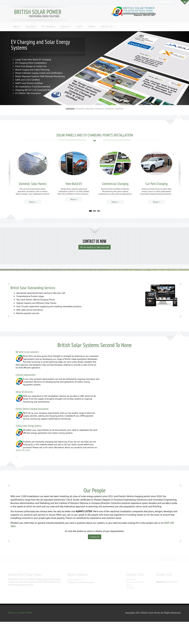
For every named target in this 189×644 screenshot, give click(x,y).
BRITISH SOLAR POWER (38, 12)
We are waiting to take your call (94, 247)
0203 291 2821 (23, 450)
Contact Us (95, 537)
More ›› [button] (33, 202)
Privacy (129, 585)
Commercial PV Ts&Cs (135, 582)
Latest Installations (75, 580)
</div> (22, 633)
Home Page (131, 580)
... (16, 457)
